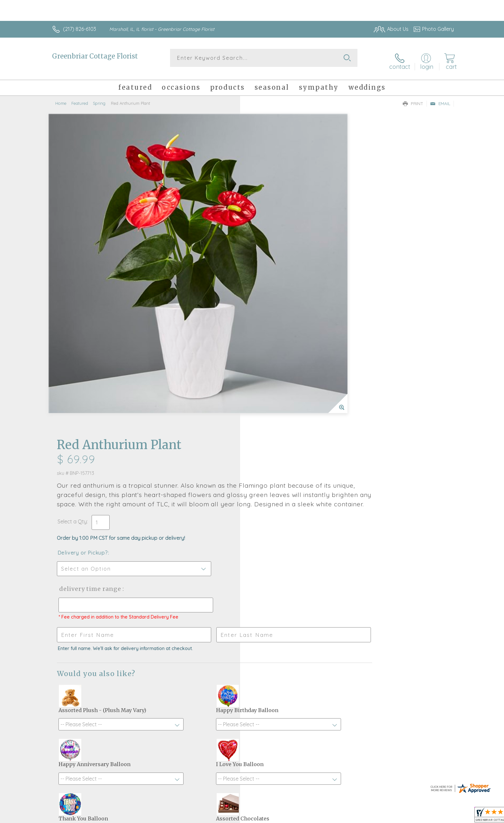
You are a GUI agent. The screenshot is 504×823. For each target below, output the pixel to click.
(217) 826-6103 (80, 29)
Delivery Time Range (284, 277)
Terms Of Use (313, 816)
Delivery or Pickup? (278, 241)
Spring (99, 98)
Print (413, 98)
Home (61, 98)
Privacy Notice (351, 816)
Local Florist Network (397, 816)
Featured (80, 98)
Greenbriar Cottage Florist (95, 56)
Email (440, 98)
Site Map (437, 816)
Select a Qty (267, 210)
